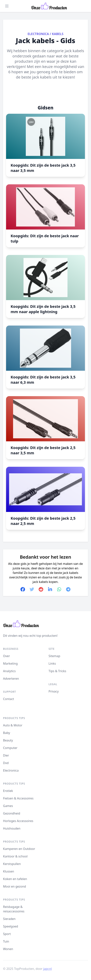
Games (8, 806)
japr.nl (47, 969)
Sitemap (54, 656)
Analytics (9, 671)
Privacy (54, 691)
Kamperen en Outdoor (19, 849)
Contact (9, 699)
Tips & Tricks (57, 671)
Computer (10, 748)
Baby (7, 733)
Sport (7, 934)
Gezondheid (12, 813)
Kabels (58, 34)
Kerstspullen (12, 864)
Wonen (8, 949)
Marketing (10, 664)
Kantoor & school (15, 856)
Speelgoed (11, 926)
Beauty (8, 740)
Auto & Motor (13, 725)
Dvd (6, 763)
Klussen (9, 871)
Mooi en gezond (15, 886)
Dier (6, 755)
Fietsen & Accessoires (18, 798)
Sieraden (9, 919)
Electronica (38, 34)
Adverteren (11, 679)
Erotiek (8, 791)
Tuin (6, 941)
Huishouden (12, 828)
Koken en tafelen (15, 879)
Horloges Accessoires (18, 821)
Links (52, 664)
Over (6, 656)
